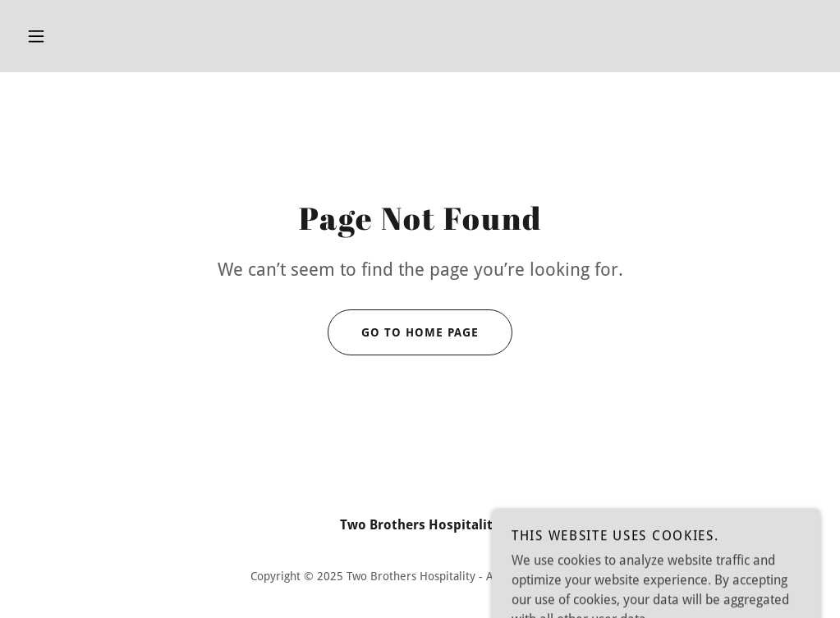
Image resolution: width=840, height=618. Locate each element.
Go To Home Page (403, 332)
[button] (36, 36)
